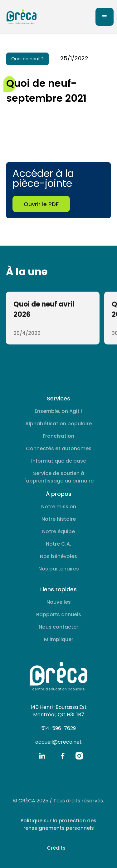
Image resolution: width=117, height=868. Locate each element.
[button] (105, 17)
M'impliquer (59, 639)
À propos (59, 494)
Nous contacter (58, 627)
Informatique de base (59, 461)
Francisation (58, 436)
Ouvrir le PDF (41, 204)
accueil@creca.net (58, 742)
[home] (20, 17)
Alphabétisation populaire (58, 424)
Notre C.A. (58, 544)
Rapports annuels (59, 614)
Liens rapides (58, 589)
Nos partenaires (59, 569)
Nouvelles (59, 602)
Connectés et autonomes (59, 448)
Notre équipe (58, 531)
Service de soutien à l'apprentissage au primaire (58, 477)
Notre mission (59, 507)
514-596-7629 (58, 728)
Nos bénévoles (58, 556)
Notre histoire (59, 519)
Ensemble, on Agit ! (58, 411)
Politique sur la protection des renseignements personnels (58, 824)
